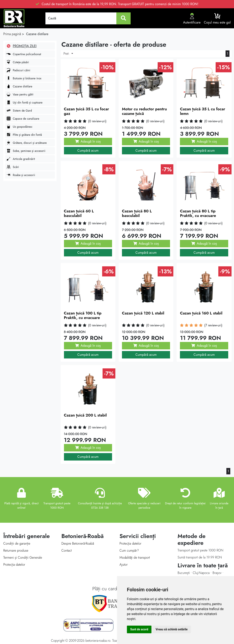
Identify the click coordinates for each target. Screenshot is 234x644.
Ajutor (123, 565)
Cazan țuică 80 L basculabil (137, 213)
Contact (67, 551)
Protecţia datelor (130, 543)
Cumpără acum (88, 151)
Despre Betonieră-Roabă (78, 543)
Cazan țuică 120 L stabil (143, 313)
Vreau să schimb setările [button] (172, 629)
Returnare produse (16, 551)
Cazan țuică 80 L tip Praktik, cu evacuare (198, 213)
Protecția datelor (14, 565)
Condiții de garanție (17, 543)
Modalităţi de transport (135, 558)
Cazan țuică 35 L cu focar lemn (203, 111)
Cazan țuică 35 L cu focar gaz (87, 111)
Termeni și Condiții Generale (23, 558)
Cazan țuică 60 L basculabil (79, 213)
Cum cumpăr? (129, 551)
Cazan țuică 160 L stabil (201, 313)
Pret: (67, 54)
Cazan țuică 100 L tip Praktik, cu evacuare (83, 315)
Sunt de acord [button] (139, 629)
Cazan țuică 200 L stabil (85, 415)
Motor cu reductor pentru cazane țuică (144, 111)
